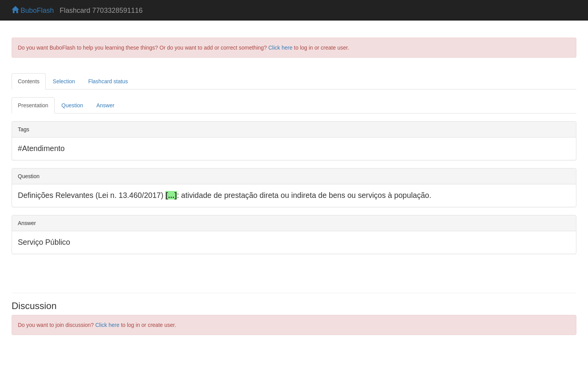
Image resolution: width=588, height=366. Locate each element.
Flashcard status (108, 81)
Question (72, 105)
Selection (64, 81)
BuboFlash (33, 10)
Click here (280, 48)
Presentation (33, 105)
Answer (106, 105)
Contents (29, 81)
